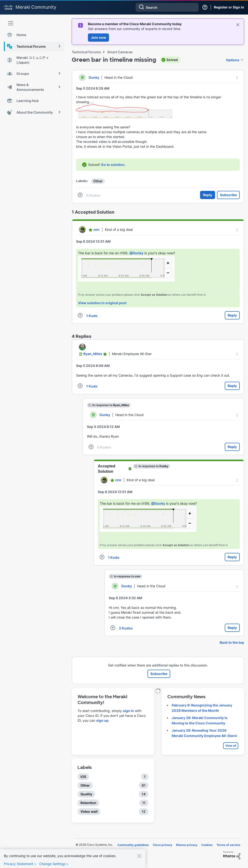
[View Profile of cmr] (97, 229)
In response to (111, 405)
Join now (98, 37)
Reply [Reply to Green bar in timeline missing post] (208, 195)
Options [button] (233, 60)
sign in (128, 711)
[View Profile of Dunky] (94, 77)
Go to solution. (113, 165)
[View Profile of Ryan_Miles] (93, 354)
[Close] (139, 860)
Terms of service (228, 845)
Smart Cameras (120, 52)
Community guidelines (133, 845)
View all (231, 746)
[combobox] (167, 7)
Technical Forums (86, 52)
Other (98, 181)
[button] (237, 78)
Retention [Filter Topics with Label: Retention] (88, 803)
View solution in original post (102, 303)
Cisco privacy (163, 845)
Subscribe (228, 195)
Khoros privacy (187, 845)
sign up (102, 720)
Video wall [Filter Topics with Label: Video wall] (89, 811)
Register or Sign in (229, 7)
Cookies (207, 845)
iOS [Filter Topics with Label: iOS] (83, 777)
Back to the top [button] (232, 642)
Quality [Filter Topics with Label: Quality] (86, 794)
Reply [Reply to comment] (232, 315)
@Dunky (136, 253)
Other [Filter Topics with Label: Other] (85, 785)
